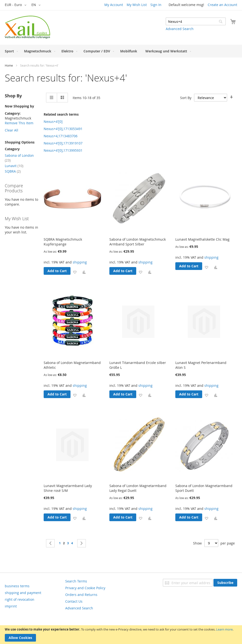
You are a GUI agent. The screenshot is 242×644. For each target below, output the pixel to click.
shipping (80, 262)
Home (9, 65)
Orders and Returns (81, 595)
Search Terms (76, 581)
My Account (114, 5)
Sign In (156, 5)
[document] (121, 635)
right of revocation (20, 599)
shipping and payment (23, 593)
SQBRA (13, 171)
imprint (11, 606)
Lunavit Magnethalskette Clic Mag (202, 239)
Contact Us (74, 601)
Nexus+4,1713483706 (61, 136)
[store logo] (27, 27)
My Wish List (137, 5)
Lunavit (14, 166)
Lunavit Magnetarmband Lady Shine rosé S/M (68, 488)
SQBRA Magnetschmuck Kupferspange (63, 242)
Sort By (186, 98)
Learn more (224, 629)
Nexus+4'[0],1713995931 (63, 150)
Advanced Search (180, 29)
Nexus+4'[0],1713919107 (63, 143)
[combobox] (196, 21)
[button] (16, 5)
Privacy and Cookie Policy (85, 588)
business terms (17, 586)
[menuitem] (10, 51)
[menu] (121, 51)
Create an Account (222, 5)
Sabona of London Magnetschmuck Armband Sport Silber (138, 242)
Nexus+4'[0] (53, 122)
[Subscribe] (225, 583)
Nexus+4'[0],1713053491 (63, 129)
